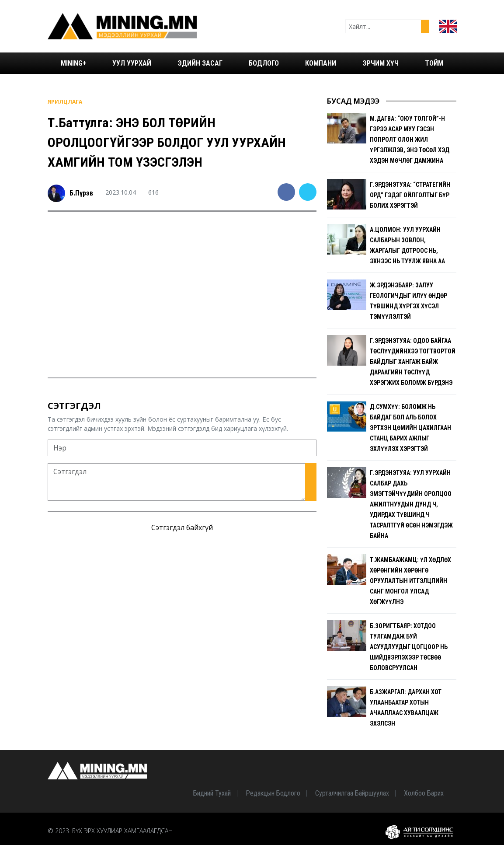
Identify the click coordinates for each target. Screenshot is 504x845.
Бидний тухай (212, 793)
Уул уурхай (132, 63)
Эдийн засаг (200, 63)
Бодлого (264, 63)
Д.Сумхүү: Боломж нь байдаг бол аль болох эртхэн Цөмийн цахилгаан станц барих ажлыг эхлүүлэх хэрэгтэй (410, 428)
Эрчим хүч (381, 63)
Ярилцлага (65, 102)
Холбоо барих (424, 793)
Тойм (434, 63)
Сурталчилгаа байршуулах (352, 793)
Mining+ (73, 63)
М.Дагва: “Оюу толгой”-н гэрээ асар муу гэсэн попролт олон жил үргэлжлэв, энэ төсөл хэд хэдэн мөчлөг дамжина (410, 140)
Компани (321, 63)
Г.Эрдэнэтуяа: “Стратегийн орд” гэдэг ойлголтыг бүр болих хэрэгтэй (410, 195)
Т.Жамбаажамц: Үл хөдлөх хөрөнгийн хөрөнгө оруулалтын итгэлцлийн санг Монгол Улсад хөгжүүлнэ (410, 581)
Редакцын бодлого (273, 793)
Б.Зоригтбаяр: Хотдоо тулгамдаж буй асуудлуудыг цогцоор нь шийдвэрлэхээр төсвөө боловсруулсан (409, 647)
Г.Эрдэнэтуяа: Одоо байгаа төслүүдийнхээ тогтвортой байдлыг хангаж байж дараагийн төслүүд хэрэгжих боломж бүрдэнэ (413, 362)
